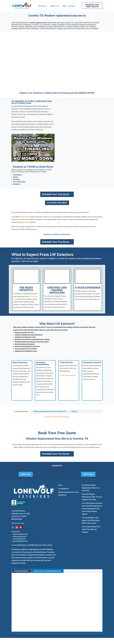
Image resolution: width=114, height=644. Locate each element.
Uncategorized (64, 489)
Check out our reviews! (68, 375)
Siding (55, 417)
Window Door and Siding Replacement (47, 571)
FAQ (64, 6)
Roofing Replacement (20, 541)
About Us (55, 6)
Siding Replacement (20, 536)
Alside (22, 217)
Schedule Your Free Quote (55, 194)
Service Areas (19, 523)
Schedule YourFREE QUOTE (92, 5)
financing (26, 222)
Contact (72, 6)
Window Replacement (20, 534)
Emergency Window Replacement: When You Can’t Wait (91, 488)
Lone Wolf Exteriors (21, 411)
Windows (48, 417)
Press (60, 485)
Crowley (74, 411)
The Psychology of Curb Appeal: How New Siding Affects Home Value (91, 520)
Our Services (16, 532)
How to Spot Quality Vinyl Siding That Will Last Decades (91, 529)
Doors (60, 417)
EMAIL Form (26, 474)
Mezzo (27, 217)
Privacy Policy (47, 545)
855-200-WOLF (17, 519)
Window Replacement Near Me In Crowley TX (50, 411)
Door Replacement (19, 539)
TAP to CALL (88, 474)
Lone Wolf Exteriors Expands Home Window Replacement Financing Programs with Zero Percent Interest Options (92, 509)
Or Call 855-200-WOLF (57, 203)
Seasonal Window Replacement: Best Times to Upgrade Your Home (92, 497)
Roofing (66, 417)
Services (43, 6)
